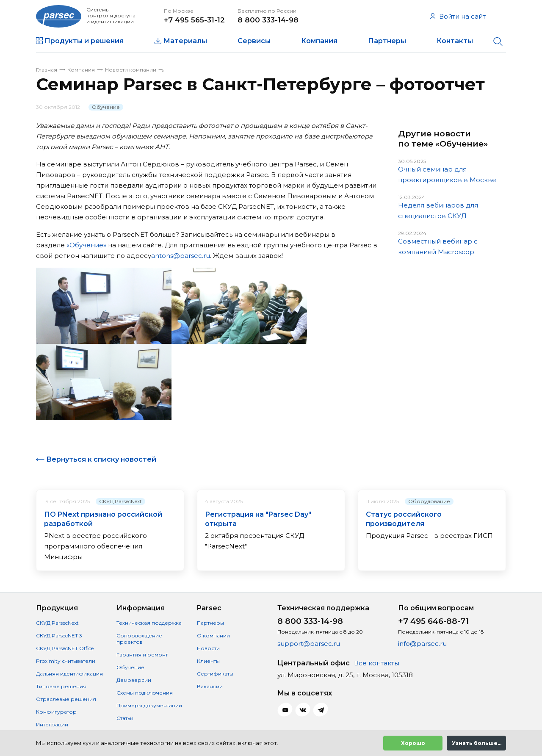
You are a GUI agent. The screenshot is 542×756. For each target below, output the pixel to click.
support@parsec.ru (309, 644)
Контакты (455, 41)
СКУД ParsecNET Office (65, 648)
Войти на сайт (458, 16)
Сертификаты (215, 674)
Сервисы (254, 41)
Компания (319, 41)
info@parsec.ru (422, 644)
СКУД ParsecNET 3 (59, 636)
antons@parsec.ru (181, 256)
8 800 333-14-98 (268, 20)
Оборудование (429, 501)
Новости (208, 648)
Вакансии (210, 686)
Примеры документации (149, 705)
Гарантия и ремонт (142, 655)
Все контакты (377, 663)
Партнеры (387, 41)
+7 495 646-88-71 (433, 621)
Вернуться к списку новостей (101, 459)
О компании (213, 636)
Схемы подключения (145, 693)
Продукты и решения (84, 41)
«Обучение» (86, 245)
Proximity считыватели (66, 661)
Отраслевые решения (66, 699)
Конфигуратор (56, 712)
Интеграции (52, 724)
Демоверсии (134, 680)
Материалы (185, 41)
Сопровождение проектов (139, 639)
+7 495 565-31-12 (194, 20)
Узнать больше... (477, 743)
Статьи (125, 718)
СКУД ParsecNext (120, 501)
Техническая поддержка (149, 623)
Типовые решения (61, 686)
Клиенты (208, 661)
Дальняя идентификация (69, 674)
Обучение (106, 107)
